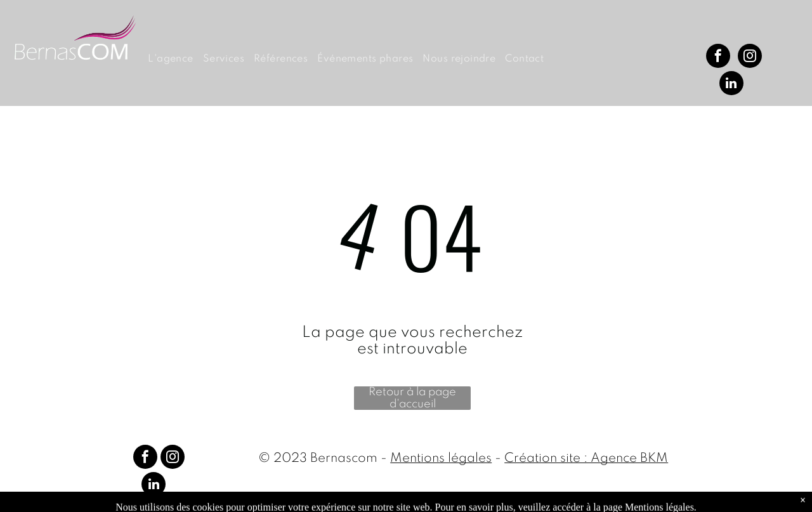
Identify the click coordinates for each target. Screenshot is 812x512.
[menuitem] (175, 59)
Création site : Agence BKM (586, 459)
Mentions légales (441, 459)
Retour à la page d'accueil (412, 398)
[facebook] (718, 57)
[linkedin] (731, 85)
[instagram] (750, 57)
